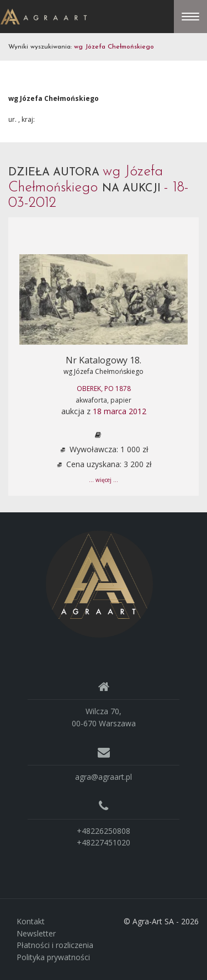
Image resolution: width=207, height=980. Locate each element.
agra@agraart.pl (104, 777)
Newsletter (36, 933)
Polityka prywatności (53, 957)
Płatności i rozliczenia (55, 945)
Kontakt (31, 921)
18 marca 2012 (120, 411)
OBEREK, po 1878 (104, 389)
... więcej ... (104, 480)
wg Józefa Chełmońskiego (104, 371)
